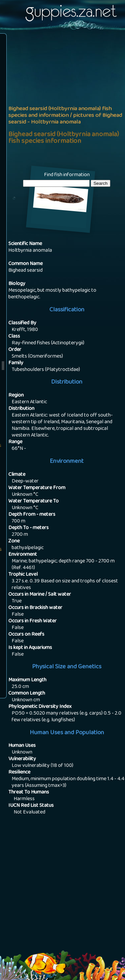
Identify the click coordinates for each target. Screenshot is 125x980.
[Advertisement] (62, 101)
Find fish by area (67, 192)
